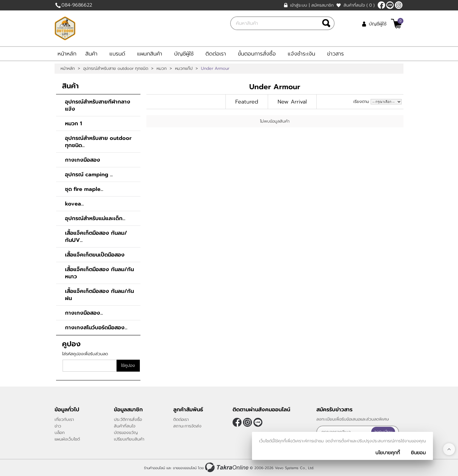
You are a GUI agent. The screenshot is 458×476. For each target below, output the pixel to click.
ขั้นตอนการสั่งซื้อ (257, 54)
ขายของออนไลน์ (185, 468)
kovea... (74, 204)
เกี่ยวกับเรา (64, 419)
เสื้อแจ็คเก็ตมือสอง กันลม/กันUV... (96, 237)
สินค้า (91, 54)
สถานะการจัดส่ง (187, 426)
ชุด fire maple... (84, 189)
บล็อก (60, 433)
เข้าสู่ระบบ (299, 5)
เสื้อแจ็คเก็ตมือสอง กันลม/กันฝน (99, 295)
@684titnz (390, 5)
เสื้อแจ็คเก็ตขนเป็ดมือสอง (95, 255)
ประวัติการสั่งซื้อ (128, 419)
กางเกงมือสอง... (84, 313)
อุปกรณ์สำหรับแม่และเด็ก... (95, 218)
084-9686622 (77, 5)
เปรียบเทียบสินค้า (129, 439)
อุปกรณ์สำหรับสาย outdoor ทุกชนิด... (98, 142)
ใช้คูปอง (128, 365)
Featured (247, 102)
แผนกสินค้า (150, 54)
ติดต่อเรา (216, 54)
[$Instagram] (399, 5)
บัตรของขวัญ (126, 433)
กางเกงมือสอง (83, 160)
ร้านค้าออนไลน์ (154, 468)
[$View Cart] (396, 24)
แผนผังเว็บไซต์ (67, 439)
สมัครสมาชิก (322, 5)
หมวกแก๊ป (184, 69)
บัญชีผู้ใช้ (378, 24)
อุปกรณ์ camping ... (89, 174)
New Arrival (292, 102)
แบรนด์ (117, 54)
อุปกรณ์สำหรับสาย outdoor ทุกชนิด (116, 69)
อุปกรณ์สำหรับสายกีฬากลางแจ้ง (98, 105)
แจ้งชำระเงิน (301, 54)
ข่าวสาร (335, 54)
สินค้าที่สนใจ (359, 5)
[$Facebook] (381, 5)
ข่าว (58, 426)
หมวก (162, 69)
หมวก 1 (74, 123)
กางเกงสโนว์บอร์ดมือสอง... (96, 327)
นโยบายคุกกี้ (388, 453)
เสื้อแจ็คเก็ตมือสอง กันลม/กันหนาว (99, 273)
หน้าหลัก (67, 54)
